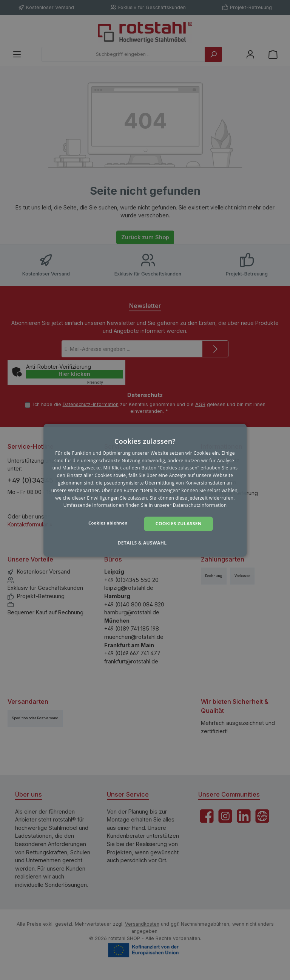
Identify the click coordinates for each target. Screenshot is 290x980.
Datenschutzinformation (200, 505)
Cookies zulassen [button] (179, 524)
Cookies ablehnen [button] (108, 523)
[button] (145, 543)
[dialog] (145, 490)
